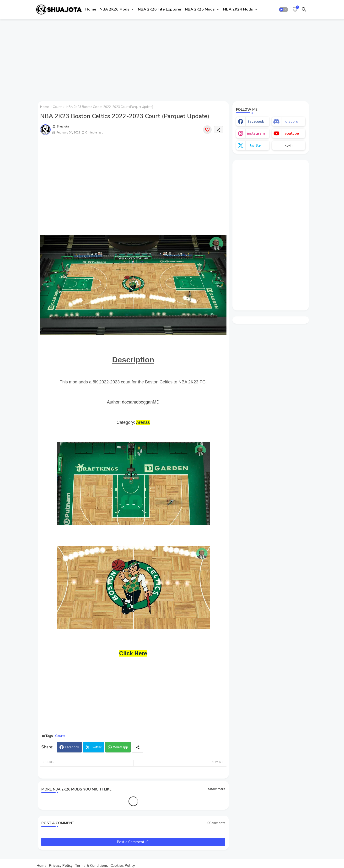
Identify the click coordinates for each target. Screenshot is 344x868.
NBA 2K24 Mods (238, 9)
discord (292, 122)
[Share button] (138, 747)
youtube (292, 133)
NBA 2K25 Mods (200, 9)
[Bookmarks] (295, 10)
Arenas (143, 422)
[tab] (91, 10)
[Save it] (207, 130)
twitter (256, 145)
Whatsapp (121, 747)
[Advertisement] (172, 58)
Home (91, 9)
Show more (217, 789)
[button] (284, 10)
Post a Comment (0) (133, 842)
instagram (256, 133)
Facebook (72, 747)
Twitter (96, 747)
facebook (256, 122)
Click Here (133, 653)
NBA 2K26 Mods (115, 9)
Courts (58, 107)
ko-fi (288, 145)
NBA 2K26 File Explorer (160, 9)
